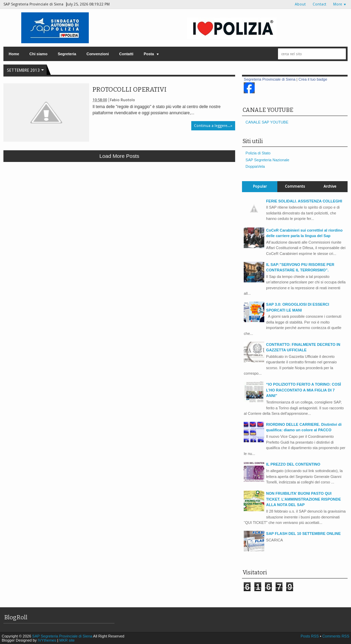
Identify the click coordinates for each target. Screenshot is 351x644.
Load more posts (119, 156)
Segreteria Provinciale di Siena (269, 79)
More (338, 4)
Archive (330, 186)
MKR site (67, 640)
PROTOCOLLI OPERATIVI (130, 90)
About (300, 4)
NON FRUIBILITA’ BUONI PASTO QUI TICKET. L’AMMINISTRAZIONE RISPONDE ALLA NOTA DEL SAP (303, 499)
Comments (295, 186)
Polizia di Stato (258, 153)
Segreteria (67, 54)
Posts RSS (310, 636)
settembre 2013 (23, 70)
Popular (260, 186)
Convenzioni (98, 54)
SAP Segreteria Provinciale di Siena (63, 636)
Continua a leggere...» (213, 126)
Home (14, 54)
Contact (319, 4)
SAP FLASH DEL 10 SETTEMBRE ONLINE (303, 534)
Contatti (126, 54)
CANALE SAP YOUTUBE (267, 122)
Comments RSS (336, 636)
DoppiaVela (255, 166)
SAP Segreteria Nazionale (267, 160)
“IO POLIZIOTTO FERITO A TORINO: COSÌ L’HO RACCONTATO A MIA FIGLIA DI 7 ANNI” (304, 390)
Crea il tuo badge (313, 79)
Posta (149, 54)
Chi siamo (39, 54)
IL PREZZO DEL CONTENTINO (293, 464)
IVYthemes (47, 640)
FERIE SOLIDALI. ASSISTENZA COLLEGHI (304, 201)
